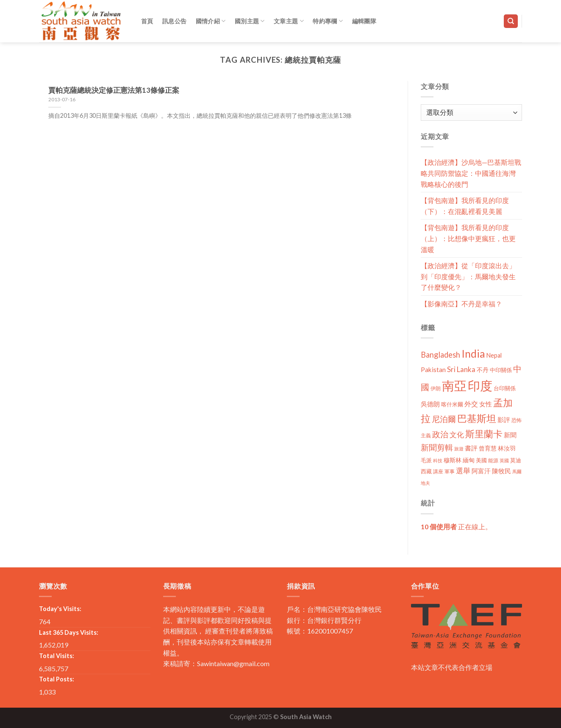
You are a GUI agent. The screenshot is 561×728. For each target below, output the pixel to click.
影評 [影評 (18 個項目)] (504, 420)
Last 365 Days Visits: (69, 632)
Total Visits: (57, 656)
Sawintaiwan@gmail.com (233, 663)
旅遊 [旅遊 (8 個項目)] (459, 449)
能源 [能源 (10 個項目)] (493, 460)
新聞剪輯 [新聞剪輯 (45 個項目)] (437, 447)
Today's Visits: (60, 609)
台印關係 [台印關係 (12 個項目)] (505, 388)
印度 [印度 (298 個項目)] (480, 385)
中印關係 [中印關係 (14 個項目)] (501, 370)
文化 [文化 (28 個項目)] (457, 435)
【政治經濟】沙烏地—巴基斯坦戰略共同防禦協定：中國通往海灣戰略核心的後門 (471, 173)
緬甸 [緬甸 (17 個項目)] (469, 460)
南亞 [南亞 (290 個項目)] (454, 385)
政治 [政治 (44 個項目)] (440, 434)
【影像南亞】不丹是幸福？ (461, 304)
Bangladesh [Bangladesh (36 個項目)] (440, 355)
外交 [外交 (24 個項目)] (471, 404)
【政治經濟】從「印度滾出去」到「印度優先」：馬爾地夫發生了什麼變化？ (468, 276)
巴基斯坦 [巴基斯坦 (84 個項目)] (477, 418)
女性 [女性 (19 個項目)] (486, 404)
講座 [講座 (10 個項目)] (438, 471)
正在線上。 (456, 527)
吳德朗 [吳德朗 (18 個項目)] (430, 404)
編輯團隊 (364, 21)
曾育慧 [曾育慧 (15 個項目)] (488, 448)
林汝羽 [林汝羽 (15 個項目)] (507, 448)
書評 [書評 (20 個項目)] (471, 448)
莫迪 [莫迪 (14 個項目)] (516, 460)
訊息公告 (174, 21)
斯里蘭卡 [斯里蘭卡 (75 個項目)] (484, 434)
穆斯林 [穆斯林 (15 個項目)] (453, 460)
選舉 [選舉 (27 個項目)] (463, 471)
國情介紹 (211, 21)
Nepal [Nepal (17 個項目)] (494, 355)
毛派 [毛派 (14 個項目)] (426, 460)
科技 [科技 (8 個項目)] (438, 460)
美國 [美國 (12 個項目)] (481, 460)
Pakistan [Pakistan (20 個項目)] (433, 370)
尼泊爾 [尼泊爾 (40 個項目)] (444, 419)
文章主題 (289, 21)
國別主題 (250, 21)
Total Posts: (57, 679)
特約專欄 (328, 21)
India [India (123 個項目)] (473, 354)
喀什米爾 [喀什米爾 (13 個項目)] (452, 404)
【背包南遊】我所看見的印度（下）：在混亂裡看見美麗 (465, 206)
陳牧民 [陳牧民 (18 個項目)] (501, 471)
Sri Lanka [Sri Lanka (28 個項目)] (461, 369)
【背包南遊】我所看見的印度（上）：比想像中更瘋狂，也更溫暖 (468, 238)
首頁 (147, 21)
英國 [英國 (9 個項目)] (504, 460)
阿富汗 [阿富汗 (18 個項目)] (481, 471)
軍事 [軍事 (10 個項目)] (450, 471)
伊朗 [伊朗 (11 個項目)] (436, 388)
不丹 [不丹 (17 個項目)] (483, 370)
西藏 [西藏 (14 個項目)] (426, 471)
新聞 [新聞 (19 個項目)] (510, 435)
